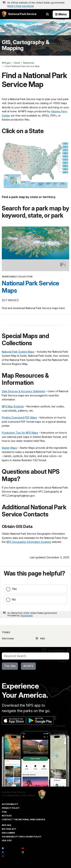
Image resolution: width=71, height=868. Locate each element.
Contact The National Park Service (24, 819)
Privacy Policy (11, 808)
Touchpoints (27, 616)
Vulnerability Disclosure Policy (22, 837)
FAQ (40, 638)
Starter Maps (9, 448)
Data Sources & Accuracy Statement (23, 391)
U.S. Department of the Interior (19, 795)
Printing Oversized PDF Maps (19, 417)
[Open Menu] (61, 14)
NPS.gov (6, 63)
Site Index (8, 638)
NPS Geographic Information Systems (29, 542)
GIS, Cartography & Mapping (26, 45)
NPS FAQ (6, 825)
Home (17, 63)
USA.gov (7, 840)
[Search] (35, 656)
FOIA (4, 812)
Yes (14, 589)
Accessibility (10, 804)
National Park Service (14, 792)
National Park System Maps (18, 352)
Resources (29, 63)
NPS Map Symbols (13, 406)
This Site (10, 666)
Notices (7, 816)
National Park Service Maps (31, 287)
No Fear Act (9, 829)
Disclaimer (8, 833)
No (14, 599)
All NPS (28, 666)
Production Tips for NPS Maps (20, 433)
